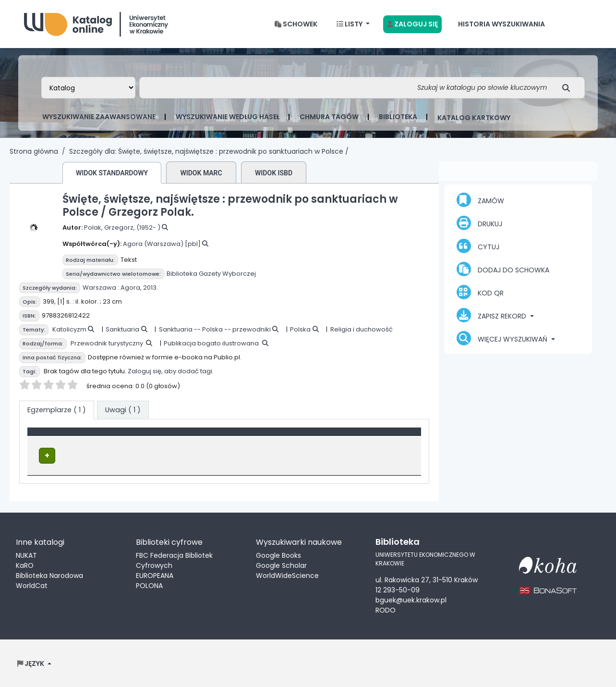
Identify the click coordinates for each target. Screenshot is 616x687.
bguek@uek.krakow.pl (411, 600)
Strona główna (34, 151)
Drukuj (479, 223)
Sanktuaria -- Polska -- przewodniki (215, 329)
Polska (300, 329)
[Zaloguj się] (412, 24)
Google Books (278, 554)
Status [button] (370, 436)
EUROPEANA (155, 575)
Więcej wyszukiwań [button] (503, 338)
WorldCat (32, 585)
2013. (151, 288)
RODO (386, 610)
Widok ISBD (274, 173)
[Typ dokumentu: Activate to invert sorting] (107, 437)
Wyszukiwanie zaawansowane (99, 117)
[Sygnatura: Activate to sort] (313, 437)
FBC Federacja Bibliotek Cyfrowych (174, 559)
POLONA (149, 585)
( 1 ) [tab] (57, 410)
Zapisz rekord (492, 315)
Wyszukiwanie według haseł (228, 117)
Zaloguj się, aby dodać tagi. (171, 371)
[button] (296, 24)
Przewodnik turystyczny (107, 343)
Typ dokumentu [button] (61, 436)
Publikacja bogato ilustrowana (211, 343)
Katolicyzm (69, 329)
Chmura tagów (329, 117)
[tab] (123, 410)
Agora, (131, 288)
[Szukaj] (569, 88)
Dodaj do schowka (503, 269)
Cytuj (478, 246)
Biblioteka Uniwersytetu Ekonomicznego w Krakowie (96, 22)
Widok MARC (201, 173)
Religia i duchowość (362, 329)
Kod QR (480, 292)
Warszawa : (101, 288)
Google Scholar (281, 564)
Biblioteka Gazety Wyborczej (211, 274)
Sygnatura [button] (295, 436)
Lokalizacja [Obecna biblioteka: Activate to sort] (211, 436)
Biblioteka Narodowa (49, 575)
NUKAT (26, 554)
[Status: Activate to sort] (387, 437)
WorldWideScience (287, 575)
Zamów (480, 200)
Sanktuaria (122, 329)
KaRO (25, 564)
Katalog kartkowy (474, 118)
